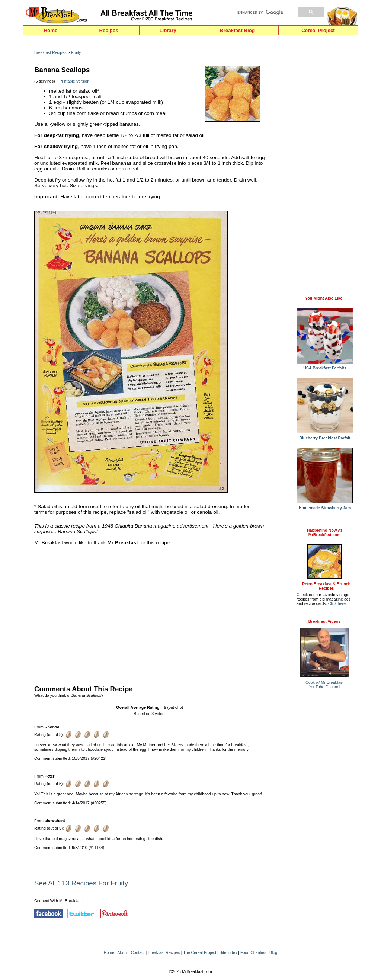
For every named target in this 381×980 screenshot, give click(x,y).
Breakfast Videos (324, 621)
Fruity (76, 52)
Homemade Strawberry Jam (325, 506)
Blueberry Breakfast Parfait (325, 436)
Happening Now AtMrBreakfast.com (324, 532)
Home (50, 30)
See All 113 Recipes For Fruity (81, 883)
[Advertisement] (150, 614)
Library (168, 30)
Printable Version (75, 81)
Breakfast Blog (237, 30)
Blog (273, 952)
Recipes (108, 30)
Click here (337, 603)
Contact (138, 952)
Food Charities (253, 952)
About (122, 952)
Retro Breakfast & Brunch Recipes (326, 586)
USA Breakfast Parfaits (325, 366)
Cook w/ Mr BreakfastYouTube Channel (324, 685)
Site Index (228, 952)
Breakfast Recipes (50, 52)
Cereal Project (318, 30)
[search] (263, 12)
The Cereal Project (200, 952)
